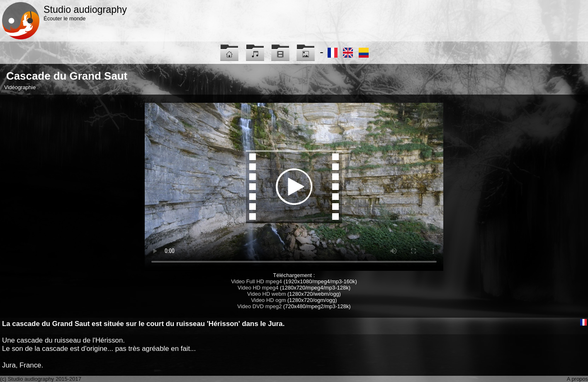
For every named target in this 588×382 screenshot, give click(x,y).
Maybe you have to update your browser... (294, 187)
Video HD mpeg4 (258, 288)
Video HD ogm (268, 300)
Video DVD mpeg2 (259, 306)
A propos (577, 379)
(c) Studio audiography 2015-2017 (41, 379)
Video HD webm (266, 294)
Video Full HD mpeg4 (256, 281)
